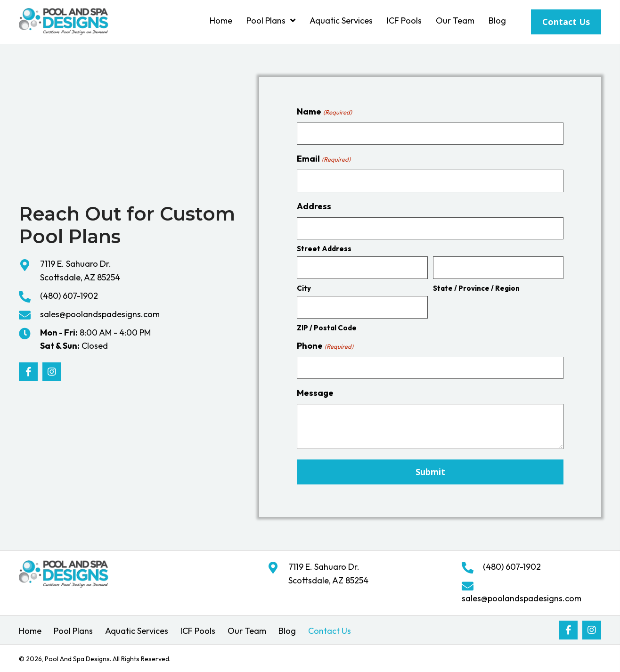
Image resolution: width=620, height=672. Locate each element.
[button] (28, 372)
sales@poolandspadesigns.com (100, 314)
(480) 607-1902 (69, 296)
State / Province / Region (476, 288)
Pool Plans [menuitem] (73, 631)
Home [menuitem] (30, 631)
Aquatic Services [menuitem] (137, 631)
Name (324, 112)
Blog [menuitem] (287, 631)
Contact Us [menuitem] (330, 631)
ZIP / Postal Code (327, 328)
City (304, 288)
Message (315, 393)
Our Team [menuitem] (247, 631)
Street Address (324, 249)
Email (323, 159)
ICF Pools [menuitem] (198, 631)
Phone (325, 346)
